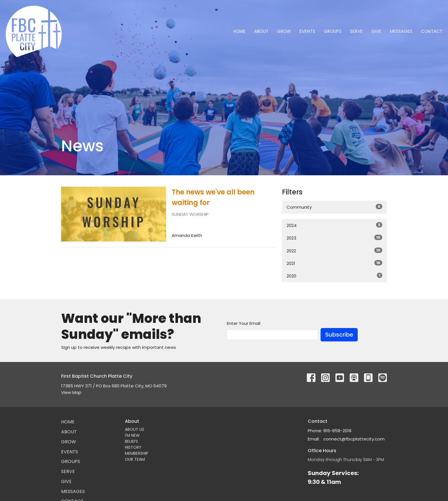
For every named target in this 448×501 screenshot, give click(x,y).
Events (307, 31)
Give (376, 31)
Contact (432, 31)
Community (334, 207)
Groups (333, 31)
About (261, 31)
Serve (356, 31)
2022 (334, 251)
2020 (334, 276)
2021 (334, 263)
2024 (334, 225)
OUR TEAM (135, 459)
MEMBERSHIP (137, 453)
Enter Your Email (244, 323)
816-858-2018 (337, 431)
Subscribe (339, 335)
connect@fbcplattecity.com (354, 439)
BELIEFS (131, 441)
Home (239, 31)
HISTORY (133, 447)
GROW (284, 31)
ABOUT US (135, 429)
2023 (334, 238)
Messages (401, 31)
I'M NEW (132, 435)
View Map (71, 392)
